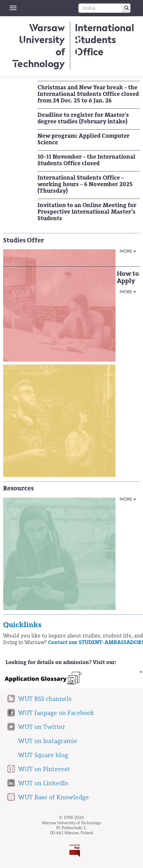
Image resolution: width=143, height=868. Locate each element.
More (126, 251)
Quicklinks (22, 625)
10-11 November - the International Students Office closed (86, 160)
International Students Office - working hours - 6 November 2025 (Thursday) (85, 184)
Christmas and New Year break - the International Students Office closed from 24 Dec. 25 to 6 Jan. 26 (88, 94)
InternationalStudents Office (104, 40)
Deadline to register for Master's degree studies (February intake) (83, 118)
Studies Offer (24, 240)
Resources (18, 488)
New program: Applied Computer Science (84, 139)
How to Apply (128, 277)
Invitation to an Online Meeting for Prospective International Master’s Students (87, 212)
